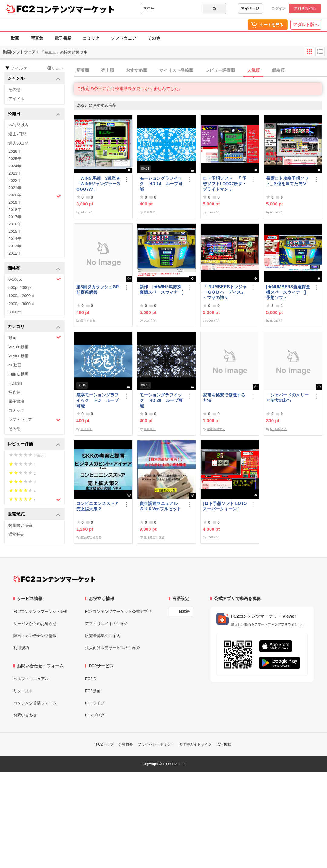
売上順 (107, 70)
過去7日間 (17, 134)
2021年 (15, 188)
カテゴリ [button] (34, 327)
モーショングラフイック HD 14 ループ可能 (161, 184)
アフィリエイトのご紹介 (107, 624)
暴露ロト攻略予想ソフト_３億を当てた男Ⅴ (287, 181)
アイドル (16, 99)
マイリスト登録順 (176, 70)
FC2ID (91, 679)
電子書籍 (63, 38)
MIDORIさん (279, 429)
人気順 (253, 70)
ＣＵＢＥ (150, 212)
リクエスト (23, 691)
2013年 (15, 246)
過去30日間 (18, 143)
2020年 (35, 196)
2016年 (15, 224)
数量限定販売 (20, 525)
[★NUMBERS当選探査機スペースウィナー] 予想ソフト (289, 292)
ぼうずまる (88, 320)
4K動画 (15, 365)
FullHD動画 (18, 374)
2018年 (15, 210)
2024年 (15, 166)
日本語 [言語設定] (184, 612)
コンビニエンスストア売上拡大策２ (97, 506)
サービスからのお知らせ (35, 624)
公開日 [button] (34, 114)
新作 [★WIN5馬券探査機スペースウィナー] (162, 289)
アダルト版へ (306, 25)
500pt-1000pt (20, 287)
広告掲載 (224, 744)
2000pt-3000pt (21, 304)
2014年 (15, 239)
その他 (154, 38)
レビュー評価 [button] (34, 444)
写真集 (37, 38)
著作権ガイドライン (195, 744)
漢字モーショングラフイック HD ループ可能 (97, 400)
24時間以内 (18, 125)
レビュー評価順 (220, 70)
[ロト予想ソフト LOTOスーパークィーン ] (225, 506)
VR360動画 (18, 356)
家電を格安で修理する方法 (224, 398)
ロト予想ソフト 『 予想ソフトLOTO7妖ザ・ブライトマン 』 (225, 184)
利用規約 (21, 648)
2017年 (15, 217)
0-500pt (35, 279)
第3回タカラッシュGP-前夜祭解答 (98, 289)
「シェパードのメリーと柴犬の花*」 (287, 398)
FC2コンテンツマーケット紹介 (41, 611)
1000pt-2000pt (21, 296)
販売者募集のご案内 (103, 636)
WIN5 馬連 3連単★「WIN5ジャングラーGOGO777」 (98, 184)
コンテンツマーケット (75, 9)
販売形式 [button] (34, 514)
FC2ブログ (95, 715)
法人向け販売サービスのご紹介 (113, 648)
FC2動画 (93, 691)
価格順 (278, 70)
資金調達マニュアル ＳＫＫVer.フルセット (161, 506)
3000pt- (15, 312)
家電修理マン (216, 429)
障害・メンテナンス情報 (35, 636)
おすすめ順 (137, 70)
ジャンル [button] (34, 79)
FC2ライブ (95, 703)
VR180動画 (18, 347)
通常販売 (16, 534)
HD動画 (15, 383)
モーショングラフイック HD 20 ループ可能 (161, 400)
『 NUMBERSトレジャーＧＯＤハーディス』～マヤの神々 (225, 292)
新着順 (83, 70)
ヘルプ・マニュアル (31, 679)
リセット (56, 68)
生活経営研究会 (91, 537)
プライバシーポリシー (156, 744)
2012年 (15, 253)
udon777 (86, 212)
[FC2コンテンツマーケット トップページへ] (54, 579)
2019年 (15, 202)
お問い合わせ (25, 715)
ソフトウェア (124, 38)
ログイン (279, 8)
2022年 (15, 180)
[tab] (200, 71)
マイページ (250, 8)
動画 (15, 38)
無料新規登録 (305, 8)
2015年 (15, 231)
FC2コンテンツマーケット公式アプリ (118, 611)
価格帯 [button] (34, 269)
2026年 (15, 151)
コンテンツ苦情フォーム (35, 703)
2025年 (15, 159)
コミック (91, 38)
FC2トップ (105, 744)
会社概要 (126, 744)
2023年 (15, 173)
